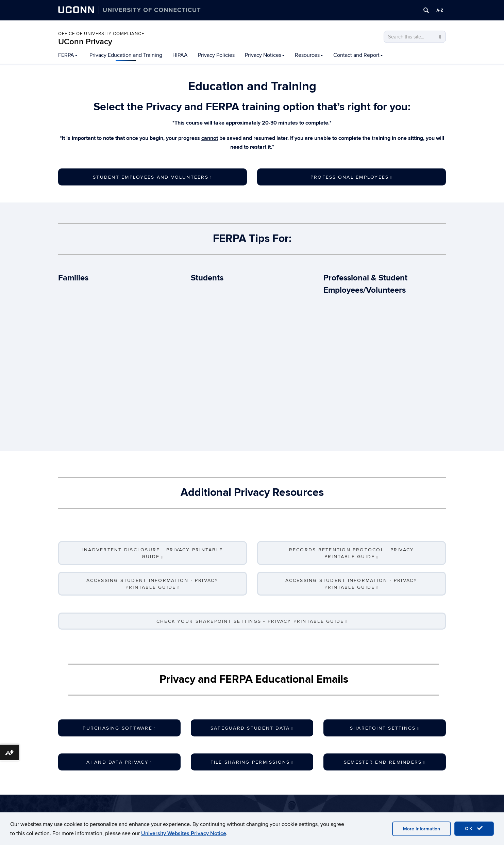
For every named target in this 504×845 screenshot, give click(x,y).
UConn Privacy (85, 42)
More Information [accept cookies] (422, 829)
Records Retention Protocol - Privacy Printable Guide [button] (352, 553)
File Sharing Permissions (252, 762)
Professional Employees (351, 177)
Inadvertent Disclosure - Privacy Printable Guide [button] (153, 553)
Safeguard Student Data (252, 728)
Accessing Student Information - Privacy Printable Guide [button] (152, 584)
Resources (309, 55)
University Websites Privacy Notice (184, 833)
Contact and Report (358, 55)
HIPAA (180, 55)
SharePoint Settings (385, 728)
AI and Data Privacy (119, 762)
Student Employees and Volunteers (152, 177)
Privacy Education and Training (126, 55)
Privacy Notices (265, 55)
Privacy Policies (216, 55)
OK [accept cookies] (474, 828)
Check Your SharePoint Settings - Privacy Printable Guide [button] (252, 621)
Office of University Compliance (101, 34)
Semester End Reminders (385, 762)
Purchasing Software (119, 728)
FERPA (68, 55)
